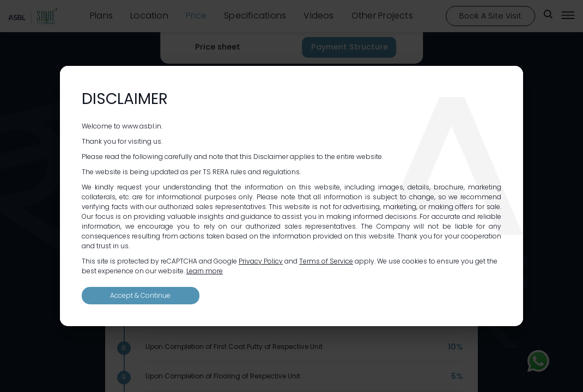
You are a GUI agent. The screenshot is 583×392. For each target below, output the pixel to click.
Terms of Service (326, 261)
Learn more (205, 271)
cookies (415, 261)
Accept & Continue (140, 295)
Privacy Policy (261, 261)
